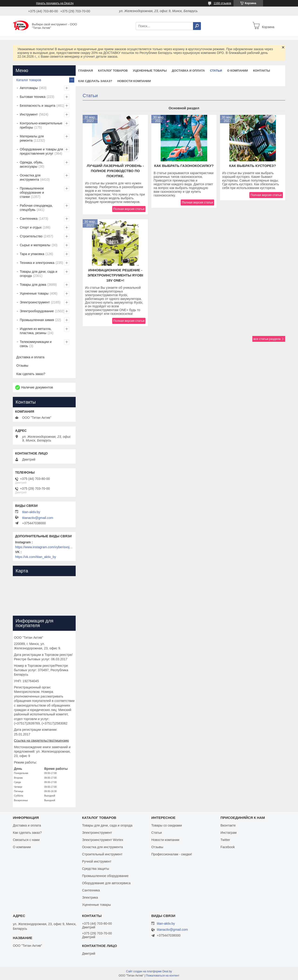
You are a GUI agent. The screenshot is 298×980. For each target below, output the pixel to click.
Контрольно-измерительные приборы (41, 125)
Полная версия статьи (129, 209)
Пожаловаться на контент (163, 976)
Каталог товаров (113, 71)
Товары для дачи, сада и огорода (39, 274)
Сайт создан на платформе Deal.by (149, 971)
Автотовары (29, 88)
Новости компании (134, 81)
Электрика (90, 897)
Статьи (216, 71)
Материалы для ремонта (32, 138)
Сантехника (29, 219)
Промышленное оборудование (105, 876)
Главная (86, 71)
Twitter (225, 840)
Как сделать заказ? (95, 81)
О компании (237, 71)
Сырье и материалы (35, 245)
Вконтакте (228, 825)
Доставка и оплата (188, 71)
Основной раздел (184, 108)
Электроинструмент (35, 302)
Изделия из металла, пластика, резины (36, 331)
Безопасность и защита (38, 106)
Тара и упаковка (32, 254)
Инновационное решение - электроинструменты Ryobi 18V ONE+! (115, 275)
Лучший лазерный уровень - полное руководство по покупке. (115, 171)
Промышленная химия (37, 320)
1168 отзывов (222, 3)
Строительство (31, 236)
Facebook (228, 847)
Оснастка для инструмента (30, 177)
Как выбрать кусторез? (252, 166)
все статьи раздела (267, 339)
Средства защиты (95, 869)
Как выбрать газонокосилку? (184, 166)
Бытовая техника (33, 97)
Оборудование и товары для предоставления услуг (41, 151)
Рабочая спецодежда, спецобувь (36, 208)
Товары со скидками (167, 825)
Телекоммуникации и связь (36, 344)
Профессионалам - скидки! (172, 854)
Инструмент (29, 114)
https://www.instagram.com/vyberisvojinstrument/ (44, 547)
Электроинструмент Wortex (103, 840)
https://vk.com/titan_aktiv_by (36, 557)
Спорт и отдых (31, 227)
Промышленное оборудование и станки (32, 193)
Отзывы (22, 365)
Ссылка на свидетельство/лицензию (41, 741)
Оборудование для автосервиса (106, 883)
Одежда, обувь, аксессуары (32, 164)
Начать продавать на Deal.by (55, 3)
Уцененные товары (150, 71)
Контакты (262, 71)
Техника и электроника (37, 263)
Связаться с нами (26, 840)
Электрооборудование (37, 311)
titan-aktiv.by (31, 512)
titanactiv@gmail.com (38, 518)
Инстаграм (229, 833)
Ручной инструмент (97, 861)
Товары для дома (33, 285)
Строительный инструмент (102, 854)
